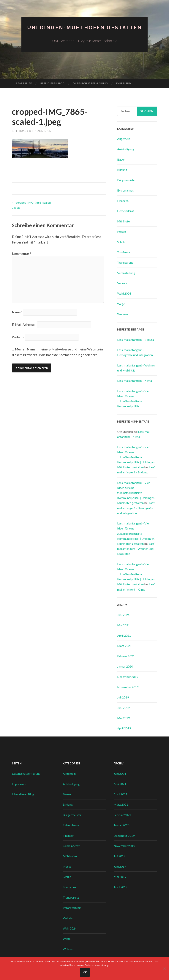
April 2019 (124, 728)
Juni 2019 (123, 708)
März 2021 (124, 646)
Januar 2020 (125, 666)
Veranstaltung (126, 273)
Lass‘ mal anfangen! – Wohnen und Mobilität (136, 549)
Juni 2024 (123, 615)
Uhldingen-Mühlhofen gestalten (85, 27)
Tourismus (124, 252)
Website (18, 341)
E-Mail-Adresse (24, 328)
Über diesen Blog (52, 83)
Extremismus (125, 190)
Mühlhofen (124, 221)
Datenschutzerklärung (90, 83)
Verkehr (122, 283)
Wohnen (123, 314)
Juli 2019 (123, 697)
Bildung (122, 170)
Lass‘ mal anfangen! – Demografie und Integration (136, 508)
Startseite (24, 83)
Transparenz (125, 262)
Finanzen (123, 201)
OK (85, 973)
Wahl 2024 (124, 293)
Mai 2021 (123, 625)
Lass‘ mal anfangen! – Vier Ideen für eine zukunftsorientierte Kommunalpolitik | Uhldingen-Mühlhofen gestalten (136, 457)
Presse (121, 231)
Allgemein (124, 139)
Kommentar (22, 254)
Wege (121, 304)
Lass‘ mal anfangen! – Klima (135, 381)
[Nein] (164, 969)
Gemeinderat (126, 211)
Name (17, 316)
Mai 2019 (123, 718)
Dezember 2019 (128, 677)
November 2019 (128, 687)
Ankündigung (126, 149)
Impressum (124, 83)
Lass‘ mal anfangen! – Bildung (136, 340)
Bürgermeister (127, 180)
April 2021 (124, 635)
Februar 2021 (126, 656)
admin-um (48, 131)
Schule (121, 242)
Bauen (121, 159)
